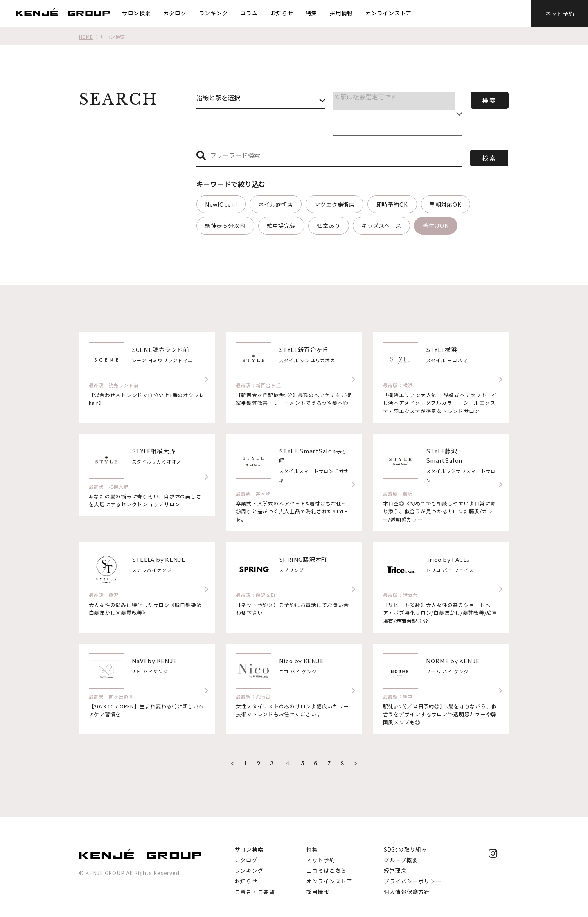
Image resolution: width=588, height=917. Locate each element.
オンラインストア (388, 13)
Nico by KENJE (301, 661)
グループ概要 (401, 854)
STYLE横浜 (442, 349)
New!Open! (221, 204)
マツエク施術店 (335, 204)
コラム (249, 13)
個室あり (328, 225)
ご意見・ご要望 (255, 885)
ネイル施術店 (276, 204)
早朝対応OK (446, 204)
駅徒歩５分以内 (225, 225)
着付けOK (436, 225)
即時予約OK (392, 204)
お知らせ (282, 13)
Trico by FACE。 (450, 559)
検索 (489, 100)
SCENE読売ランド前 (161, 349)
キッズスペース (381, 225)
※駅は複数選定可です (394, 97)
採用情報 (341, 13)
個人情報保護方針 (407, 885)
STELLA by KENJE (159, 559)
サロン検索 (137, 13)
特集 (312, 13)
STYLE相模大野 (154, 451)
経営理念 (395, 864)
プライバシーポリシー (413, 875)
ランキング (214, 13)
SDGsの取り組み (405, 843)
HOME (86, 37)
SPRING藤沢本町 (303, 559)
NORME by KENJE (453, 661)
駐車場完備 (281, 225)
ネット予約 (560, 14)
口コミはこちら (326, 864)
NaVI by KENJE (155, 661)
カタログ (175, 13)
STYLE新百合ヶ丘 (304, 349)
